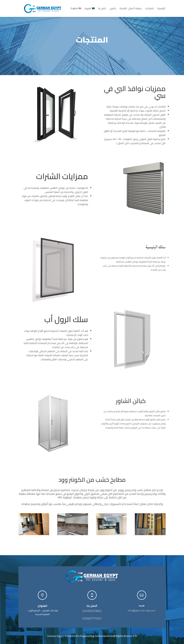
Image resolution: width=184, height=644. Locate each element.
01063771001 (92, 619)
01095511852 (92, 611)
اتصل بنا (102, 9)
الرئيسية (161, 9)
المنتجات (149, 9)
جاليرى (113, 9)
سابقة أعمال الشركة (131, 9)
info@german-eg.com (142, 611)
